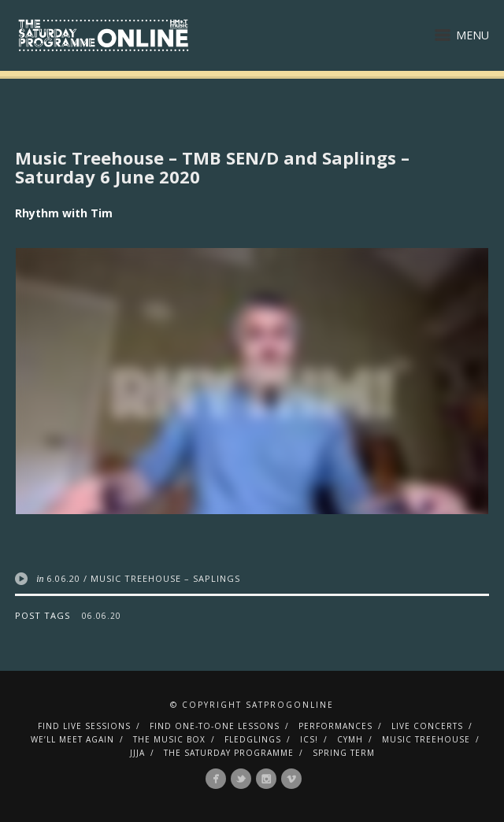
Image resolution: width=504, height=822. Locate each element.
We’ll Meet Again (72, 739)
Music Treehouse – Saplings (165, 578)
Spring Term (344, 753)
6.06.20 (63, 578)
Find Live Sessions (84, 726)
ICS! (309, 739)
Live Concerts (427, 726)
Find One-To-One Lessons (215, 726)
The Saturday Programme (229, 753)
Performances (335, 726)
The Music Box (169, 739)
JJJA (137, 753)
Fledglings (253, 739)
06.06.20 (102, 616)
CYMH (350, 739)
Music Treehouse (426, 739)
